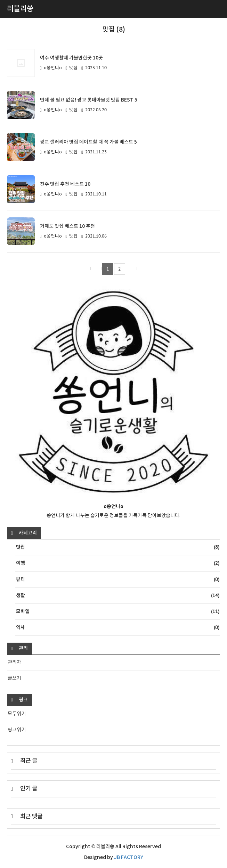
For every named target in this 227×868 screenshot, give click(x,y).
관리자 (14, 662)
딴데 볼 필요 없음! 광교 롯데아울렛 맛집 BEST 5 (89, 100)
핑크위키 (17, 730)
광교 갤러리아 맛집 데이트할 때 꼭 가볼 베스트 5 (88, 142)
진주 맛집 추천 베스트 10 (65, 184)
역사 (118, 628)
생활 (118, 596)
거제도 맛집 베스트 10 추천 (67, 226)
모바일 (118, 612)
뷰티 (118, 580)
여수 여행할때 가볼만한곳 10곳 (71, 58)
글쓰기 (14, 678)
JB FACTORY (129, 857)
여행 (118, 563)
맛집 (73, 68)
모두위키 (17, 714)
